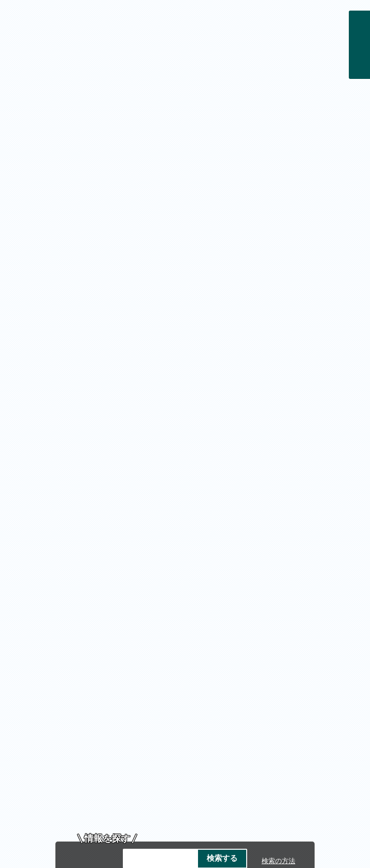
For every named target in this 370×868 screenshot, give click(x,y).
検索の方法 (278, 210)
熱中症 (139, 234)
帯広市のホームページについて (90, 647)
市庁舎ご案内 (109, 728)
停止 (341, 247)
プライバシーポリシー (307, 647)
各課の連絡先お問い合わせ (185, 799)
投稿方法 (187, 587)
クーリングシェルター (198, 234)
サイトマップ (191, 657)
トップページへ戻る (314, 627)
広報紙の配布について (245, 253)
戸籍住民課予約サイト (162, 253)
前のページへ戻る (238, 627)
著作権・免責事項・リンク (206, 647)
